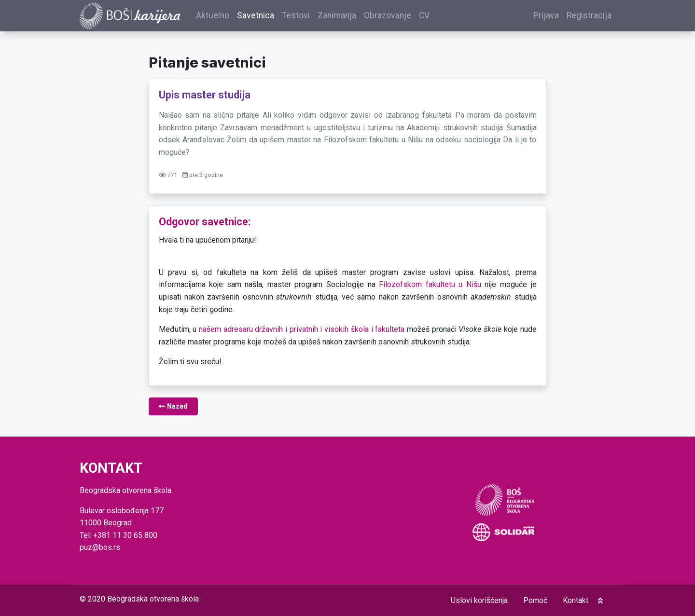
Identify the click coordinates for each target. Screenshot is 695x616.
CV (430, 16)
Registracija (589, 16)
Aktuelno (218, 16)
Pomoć (535, 600)
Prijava (546, 16)
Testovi (301, 16)
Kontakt (576, 600)
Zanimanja (342, 16)
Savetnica (261, 16)
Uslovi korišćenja (479, 600)
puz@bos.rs (100, 547)
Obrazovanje (393, 16)
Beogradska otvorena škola (153, 599)
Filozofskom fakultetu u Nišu (430, 286)
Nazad (173, 408)
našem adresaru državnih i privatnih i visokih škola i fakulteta (302, 331)
